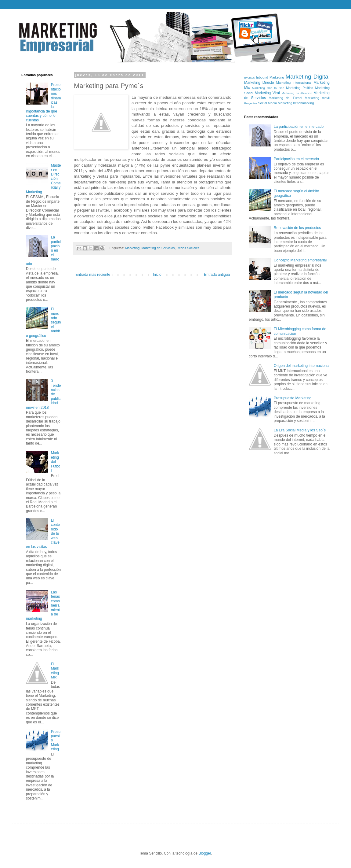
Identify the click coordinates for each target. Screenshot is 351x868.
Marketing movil (317, 98)
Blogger (205, 853)
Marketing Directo (259, 83)
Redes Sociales (188, 248)
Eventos (250, 78)
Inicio (157, 275)
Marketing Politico (300, 88)
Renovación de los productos (297, 228)
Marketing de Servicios (158, 248)
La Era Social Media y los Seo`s (300, 430)
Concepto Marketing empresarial (300, 260)
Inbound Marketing (270, 77)
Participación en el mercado (296, 159)
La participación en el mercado (299, 127)
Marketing (132, 248)
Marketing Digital (308, 77)
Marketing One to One (268, 88)
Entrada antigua (217, 275)
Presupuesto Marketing (293, 398)
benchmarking (304, 103)
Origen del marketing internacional (302, 366)
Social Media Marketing (275, 103)
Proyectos (251, 103)
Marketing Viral (267, 93)
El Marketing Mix (55, 671)
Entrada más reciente (93, 275)
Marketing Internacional (294, 83)
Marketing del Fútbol (56, 462)
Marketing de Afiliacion (297, 93)
